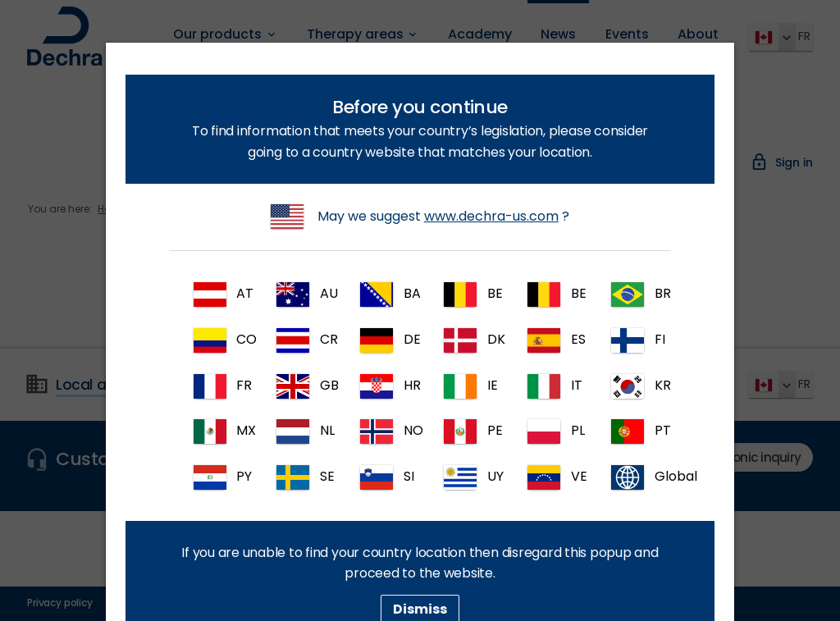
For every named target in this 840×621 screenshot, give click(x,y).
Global (637, 477)
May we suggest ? (420, 217)
